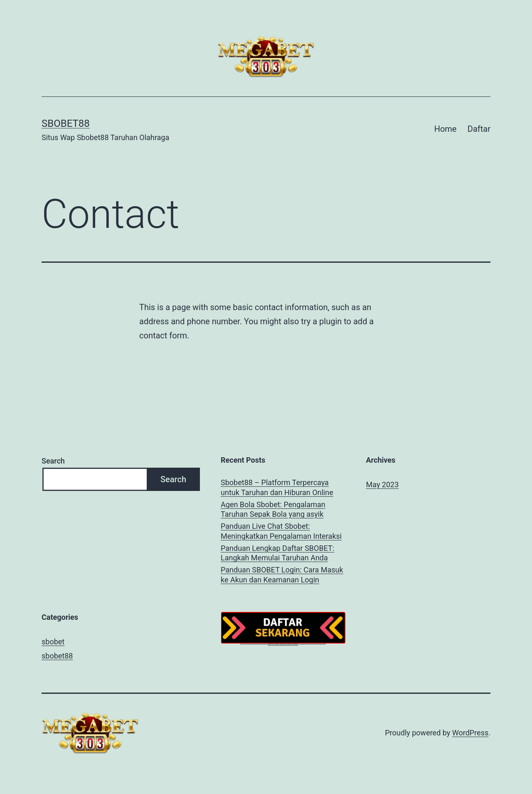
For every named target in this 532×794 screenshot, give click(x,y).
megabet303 (282, 644)
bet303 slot (274, 644)
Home (446, 129)
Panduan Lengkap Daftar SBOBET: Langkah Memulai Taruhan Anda (277, 553)
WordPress (470, 733)
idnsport (285, 644)
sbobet (53, 642)
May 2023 (383, 485)
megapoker (270, 644)
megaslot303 (296, 644)
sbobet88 (57, 656)
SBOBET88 (66, 123)
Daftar (479, 129)
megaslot (289, 644)
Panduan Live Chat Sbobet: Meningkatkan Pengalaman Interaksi (281, 531)
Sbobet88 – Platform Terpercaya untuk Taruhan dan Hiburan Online (277, 487)
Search (53, 461)
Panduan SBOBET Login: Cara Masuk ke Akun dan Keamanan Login (282, 575)
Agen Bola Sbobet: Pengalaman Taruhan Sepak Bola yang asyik (273, 509)
